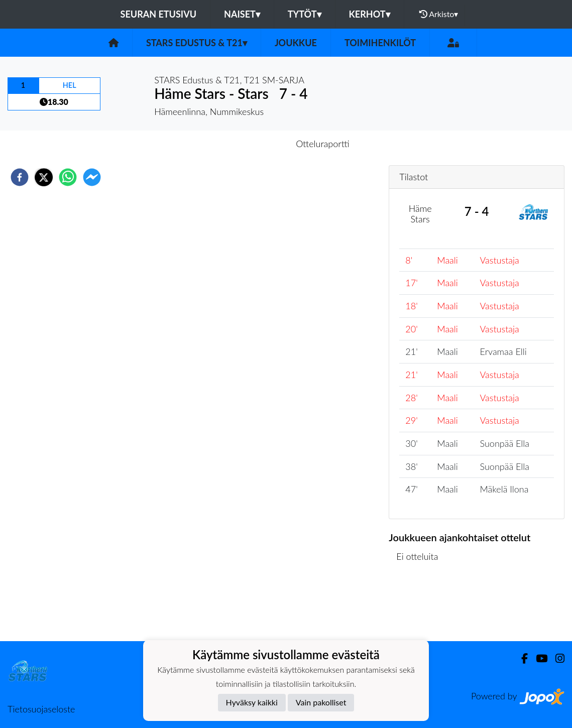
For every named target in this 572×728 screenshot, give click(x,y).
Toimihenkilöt (380, 43)
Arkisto (439, 14)
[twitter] (44, 177)
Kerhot (370, 14)
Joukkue (296, 43)
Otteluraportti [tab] (323, 144)
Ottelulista (421, 607)
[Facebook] (521, 658)
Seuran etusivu (159, 14)
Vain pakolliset (321, 702)
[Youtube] (538, 658)
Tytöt (305, 14)
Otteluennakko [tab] (251, 144)
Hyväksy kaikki (252, 702)
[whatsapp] (68, 177)
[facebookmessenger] (92, 177)
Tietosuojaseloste (41, 709)
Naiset (242, 14)
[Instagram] (556, 658)
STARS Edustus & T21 (197, 43)
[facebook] (20, 177)
